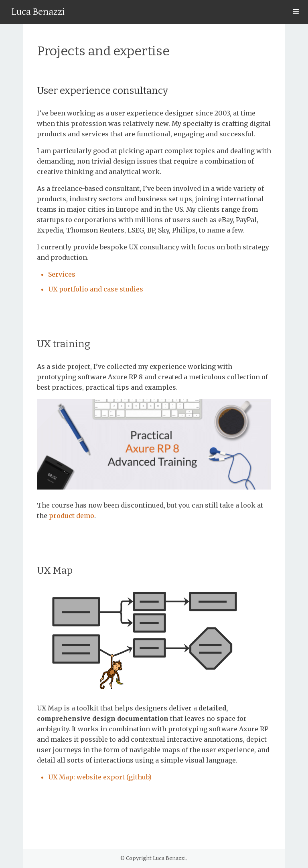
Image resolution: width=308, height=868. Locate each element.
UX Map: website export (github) (100, 777)
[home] (38, 13)
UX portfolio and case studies (96, 289)
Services (62, 274)
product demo (72, 516)
